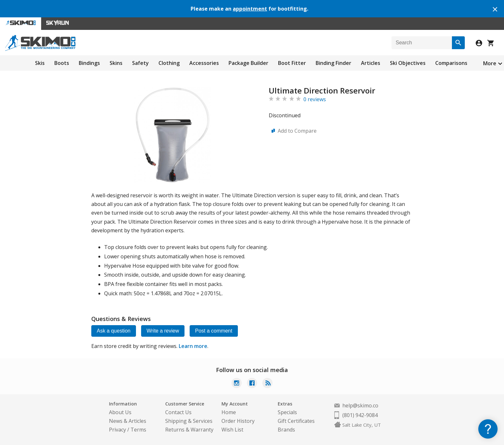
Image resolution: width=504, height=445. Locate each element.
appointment (250, 9)
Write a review (163, 331)
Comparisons (451, 63)
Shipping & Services (189, 421)
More (490, 63)
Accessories (204, 63)
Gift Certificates (296, 421)
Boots (62, 63)
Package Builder (248, 63)
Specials (287, 412)
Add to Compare (297, 131)
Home (229, 412)
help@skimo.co (360, 405)
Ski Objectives (408, 63)
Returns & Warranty (189, 430)
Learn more (193, 346)
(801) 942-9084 (360, 415)
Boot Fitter (292, 63)
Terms (138, 430)
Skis (40, 63)
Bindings (89, 63)
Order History (238, 421)
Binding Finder (333, 63)
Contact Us (178, 412)
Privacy (117, 430)
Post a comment (214, 331)
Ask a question (114, 331)
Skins (116, 63)
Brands (286, 430)
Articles (371, 63)
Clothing (169, 63)
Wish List (232, 430)
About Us (120, 412)
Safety (140, 63)
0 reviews (315, 99)
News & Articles (128, 421)
